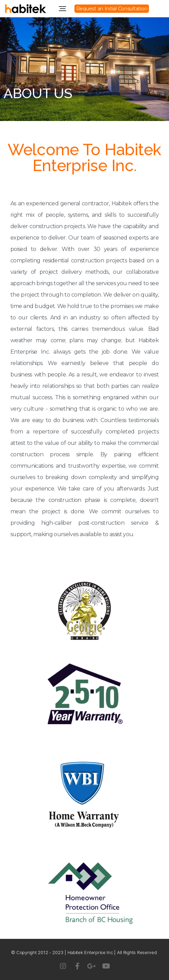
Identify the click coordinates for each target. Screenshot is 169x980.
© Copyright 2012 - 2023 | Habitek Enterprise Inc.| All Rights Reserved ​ (85, 952)
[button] (112, 9)
